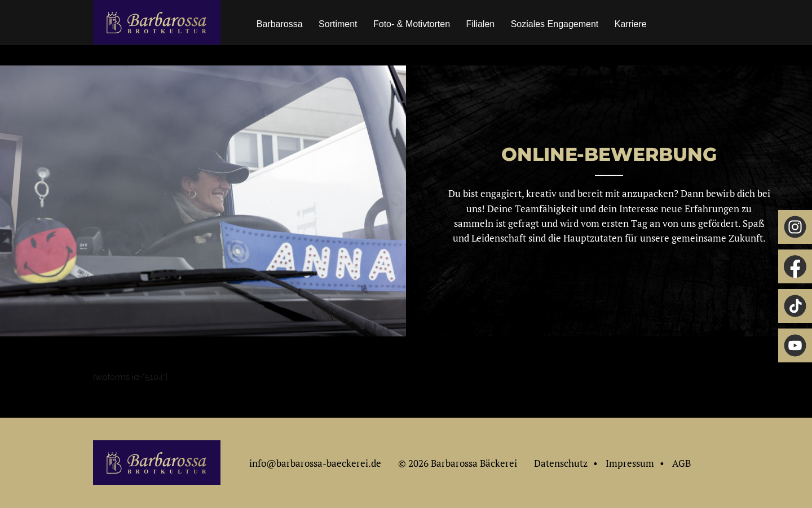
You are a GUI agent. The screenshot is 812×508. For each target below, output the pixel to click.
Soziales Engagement (555, 24)
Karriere (631, 24)
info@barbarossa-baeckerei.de (315, 463)
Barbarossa (280, 24)
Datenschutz (561, 463)
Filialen (481, 24)
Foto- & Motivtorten (412, 24)
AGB (681, 463)
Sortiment (338, 24)
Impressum (630, 463)
